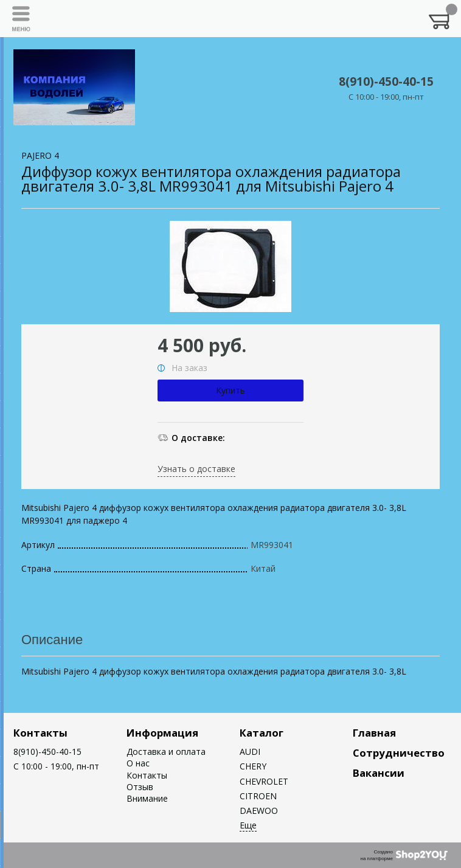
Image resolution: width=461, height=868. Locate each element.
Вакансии (379, 773)
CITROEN (258, 796)
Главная (374, 733)
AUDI (250, 752)
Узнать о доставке (196, 469)
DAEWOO (259, 811)
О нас (138, 763)
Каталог (262, 733)
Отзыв (140, 787)
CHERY (253, 766)
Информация (162, 733)
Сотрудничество (399, 753)
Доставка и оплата (166, 752)
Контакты (40, 733)
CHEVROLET (264, 781)
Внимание (147, 798)
